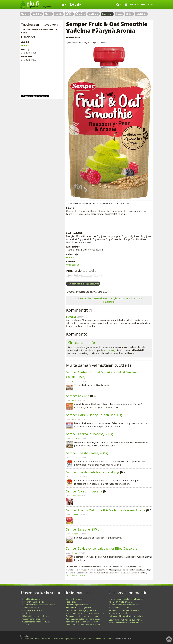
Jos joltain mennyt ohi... (119, 613)
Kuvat (119, 14)
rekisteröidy (109, 350)
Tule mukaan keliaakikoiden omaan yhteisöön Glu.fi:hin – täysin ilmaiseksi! (109, 300)
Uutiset (37, 639)
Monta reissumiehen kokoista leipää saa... (127, 599)
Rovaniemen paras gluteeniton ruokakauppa (85, 613)
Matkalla (94, 14)
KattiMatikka (76, 496)
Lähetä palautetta (94, 639)
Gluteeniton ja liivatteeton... (77, 605)
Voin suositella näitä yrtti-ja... (121, 608)
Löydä (76, 4)
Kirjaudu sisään (82, 343)
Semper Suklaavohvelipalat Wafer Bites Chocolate (102, 548)
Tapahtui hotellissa (31, 608)
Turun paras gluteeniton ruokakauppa (82, 616)
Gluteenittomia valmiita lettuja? (36, 622)
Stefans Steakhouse (74, 599)
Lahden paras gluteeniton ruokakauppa (83, 625)
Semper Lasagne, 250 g (83, 529)
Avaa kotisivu (73, 265)
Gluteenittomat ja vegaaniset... (79, 608)
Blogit (48, 14)
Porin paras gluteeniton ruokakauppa (82, 622)
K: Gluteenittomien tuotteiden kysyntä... (39, 605)
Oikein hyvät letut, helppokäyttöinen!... (125, 620)
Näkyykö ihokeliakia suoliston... (36, 616)
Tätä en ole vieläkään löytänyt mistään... (126, 623)
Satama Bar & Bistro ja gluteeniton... (82, 610)
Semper (70, 258)
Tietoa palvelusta (26, 639)
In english (83, 639)
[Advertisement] (109, 224)
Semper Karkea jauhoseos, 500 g (89, 434)
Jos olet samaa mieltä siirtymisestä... (125, 605)
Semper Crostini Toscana (84, 491)
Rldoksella (27, 613)
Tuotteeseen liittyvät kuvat (83, 284)
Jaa (64, 4)
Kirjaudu (147, 4)
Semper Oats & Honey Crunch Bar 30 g (94, 415)
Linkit (129, 14)
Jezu (73, 400)
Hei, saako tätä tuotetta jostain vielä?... (126, 616)
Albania (25, 625)
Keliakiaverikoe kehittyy (32, 610)
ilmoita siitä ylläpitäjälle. (76, 576)
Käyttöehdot (46, 639)
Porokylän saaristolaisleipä (34, 602)
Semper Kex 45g (78, 396)
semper (75, 438)
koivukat (71, 317)
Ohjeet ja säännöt (71, 639)
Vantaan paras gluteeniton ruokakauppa (83, 619)
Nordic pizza (71, 602)
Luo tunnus (132, 4)
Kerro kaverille (57, 639)
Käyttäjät (141, 14)
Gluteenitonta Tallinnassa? (34, 619)
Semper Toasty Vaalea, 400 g (87, 453)
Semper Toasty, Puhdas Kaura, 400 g (93, 472)
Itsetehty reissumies (31, 599)
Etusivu (25, 14)
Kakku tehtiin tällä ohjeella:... (121, 602)
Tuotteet (107, 14)
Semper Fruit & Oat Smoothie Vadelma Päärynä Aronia (106, 510)
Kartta (59, 14)
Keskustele (72, 12)
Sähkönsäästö (108, 639)
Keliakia (37, 14)
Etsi (120, 4)
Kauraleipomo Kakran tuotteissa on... (125, 610)
